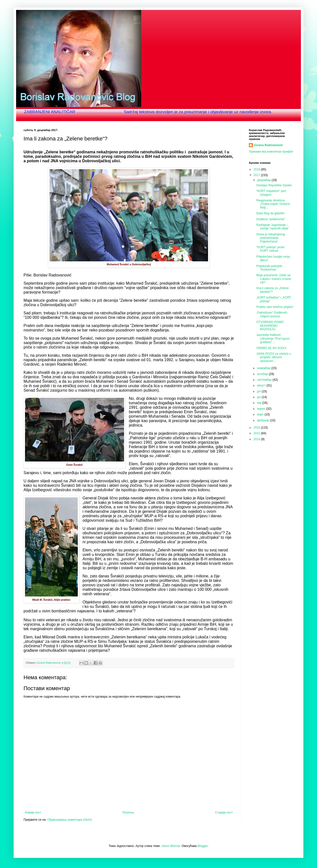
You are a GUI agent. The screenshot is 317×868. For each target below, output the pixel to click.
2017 (257, 175)
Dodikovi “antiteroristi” (271, 219)
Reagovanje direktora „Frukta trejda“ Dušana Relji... (273, 204)
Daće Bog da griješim (270, 213)
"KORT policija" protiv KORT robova (270, 249)
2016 (257, 428)
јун (259, 397)
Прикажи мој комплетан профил (271, 152)
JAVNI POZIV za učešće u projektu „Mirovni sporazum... (274, 357)
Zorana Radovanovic (268, 145)
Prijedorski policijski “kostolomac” (269, 268)
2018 (257, 169)
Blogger (203, 846)
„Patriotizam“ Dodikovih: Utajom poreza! (272, 314)
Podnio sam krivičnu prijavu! (275, 307)
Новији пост (33, 813)
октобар (263, 374)
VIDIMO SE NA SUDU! (271, 348)
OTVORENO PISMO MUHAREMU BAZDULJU (270, 326)
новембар (264, 368)
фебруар (264, 420)
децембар (264, 180)
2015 (257, 433)
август (262, 385)
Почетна (128, 813)
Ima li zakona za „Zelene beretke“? (273, 290)
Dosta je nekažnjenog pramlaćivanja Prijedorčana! (271, 238)
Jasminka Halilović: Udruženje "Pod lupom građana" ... (273, 339)
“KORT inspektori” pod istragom (271, 193)
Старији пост (224, 813)
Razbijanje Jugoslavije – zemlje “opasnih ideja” (273, 227)
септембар (265, 380)
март (261, 414)
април (262, 409)
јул (259, 391)
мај (260, 403)
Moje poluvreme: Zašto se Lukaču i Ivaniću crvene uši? (274, 279)
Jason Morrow (171, 846)
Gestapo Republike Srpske (274, 185)
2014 (257, 439)
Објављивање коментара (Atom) (70, 820)
